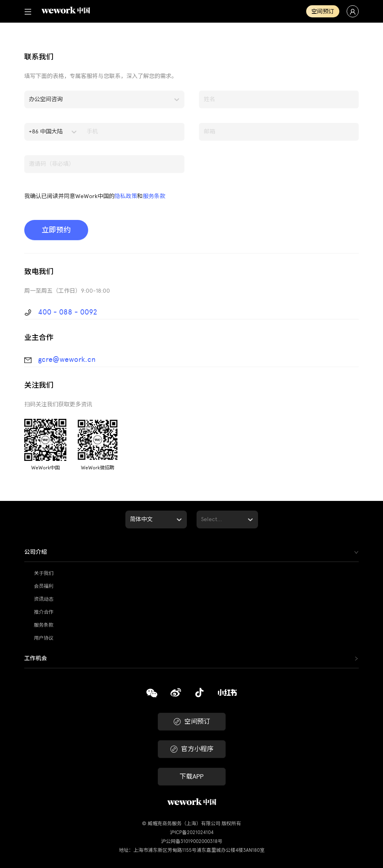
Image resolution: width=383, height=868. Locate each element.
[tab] (191, 552)
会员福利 (44, 586)
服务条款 (154, 196)
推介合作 (44, 612)
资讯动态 (44, 599)
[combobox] (30, 99)
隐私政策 (126, 196)
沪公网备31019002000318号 (192, 841)
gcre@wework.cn (67, 359)
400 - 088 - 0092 (68, 312)
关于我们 (44, 573)
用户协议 (44, 638)
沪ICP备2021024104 (192, 832)
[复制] (152, 693)
